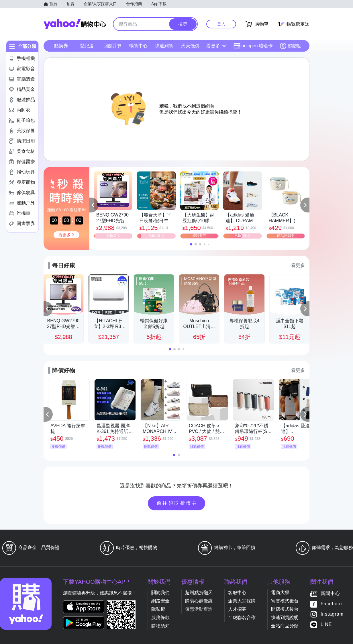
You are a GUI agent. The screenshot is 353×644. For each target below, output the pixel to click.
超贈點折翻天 (199, 593)
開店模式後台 (285, 609)
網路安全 (160, 601)
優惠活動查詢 (199, 609)
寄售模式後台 (285, 601)
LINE (326, 625)
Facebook (332, 604)
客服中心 (237, 593)
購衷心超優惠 (199, 601)
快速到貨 (164, 46)
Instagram (332, 614)
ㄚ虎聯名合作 (242, 617)
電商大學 (280, 593)
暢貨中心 (138, 46)
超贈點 (291, 46)
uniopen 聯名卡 (253, 46)
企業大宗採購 (242, 601)
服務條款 (160, 617)
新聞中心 (330, 594)
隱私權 (158, 609)
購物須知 (160, 626)
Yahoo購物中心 (75, 24)
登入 (221, 24)
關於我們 (160, 593)
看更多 (216, 46)
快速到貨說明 (285, 617)
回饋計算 (113, 46)
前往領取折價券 (177, 503)
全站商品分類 (285, 626)
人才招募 (237, 609)
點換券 (61, 46)
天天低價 (190, 46)
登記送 (87, 46)
